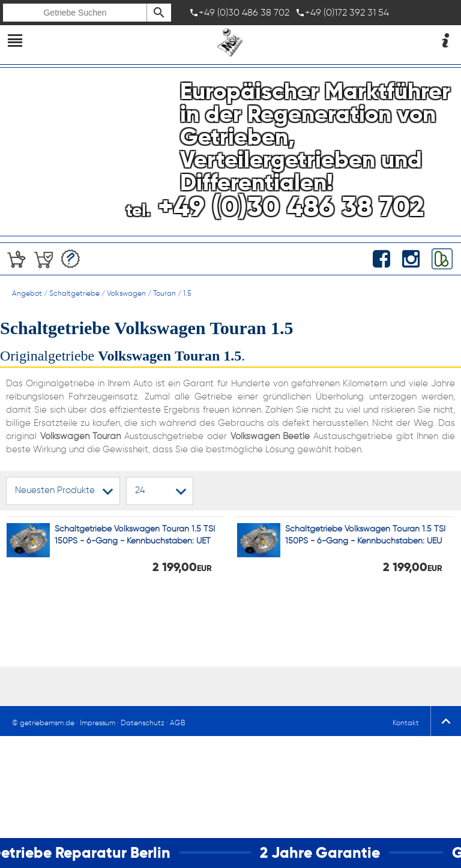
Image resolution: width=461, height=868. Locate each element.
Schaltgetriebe (74, 293)
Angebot (27, 293)
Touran (164, 293)
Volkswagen (126, 293)
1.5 (187, 293)
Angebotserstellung (71, 259)
